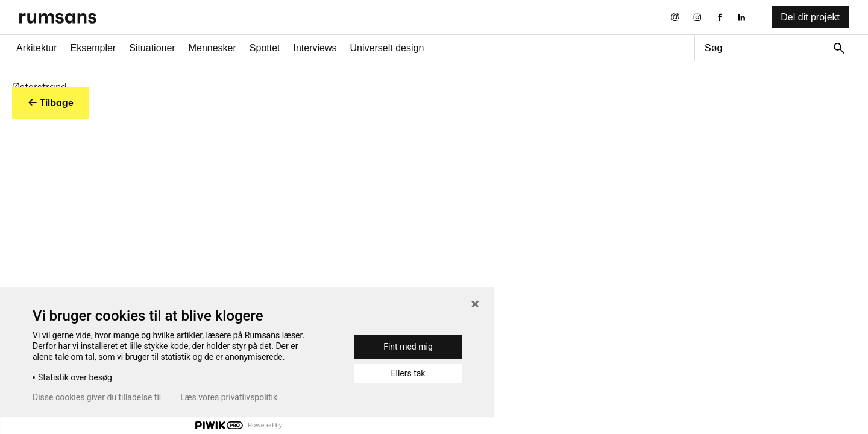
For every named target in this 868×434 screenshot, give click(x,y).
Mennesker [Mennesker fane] (212, 48)
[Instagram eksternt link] (697, 17)
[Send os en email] (675, 17)
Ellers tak (408, 373)
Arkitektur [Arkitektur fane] (37, 48)
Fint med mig (408, 347)
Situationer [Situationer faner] (152, 48)
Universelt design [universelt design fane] (387, 48)
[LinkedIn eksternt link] (742, 17)
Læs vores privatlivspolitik (229, 397)
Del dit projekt (810, 17)
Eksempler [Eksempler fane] (93, 48)
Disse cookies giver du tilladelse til (97, 397)
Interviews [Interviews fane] (315, 48)
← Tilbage (51, 102)
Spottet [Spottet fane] (265, 48)
